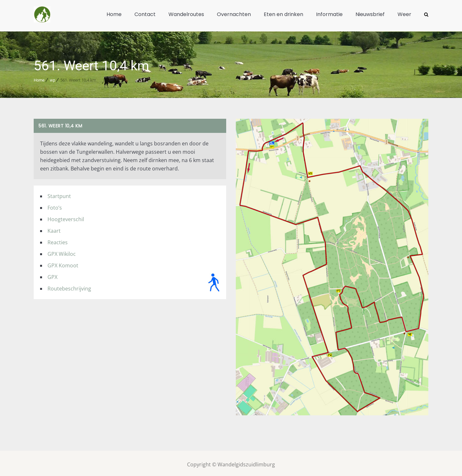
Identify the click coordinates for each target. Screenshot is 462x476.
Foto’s (55, 205)
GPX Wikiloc (62, 251)
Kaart (54, 228)
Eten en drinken (283, 14)
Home (114, 14)
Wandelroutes (186, 14)
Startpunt (59, 194)
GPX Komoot (63, 263)
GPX (52, 274)
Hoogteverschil (66, 217)
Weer (404, 14)
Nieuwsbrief (370, 14)
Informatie (329, 14)
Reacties (58, 240)
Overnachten (234, 14)
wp (52, 78)
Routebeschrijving (69, 286)
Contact (145, 14)
